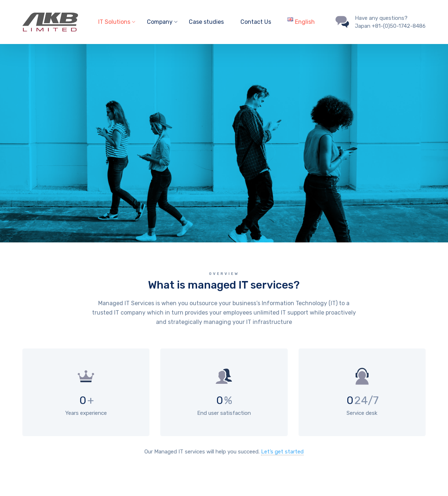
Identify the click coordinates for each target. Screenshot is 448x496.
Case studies (206, 22)
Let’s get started (282, 452)
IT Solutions (114, 22)
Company (160, 22)
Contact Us (256, 22)
